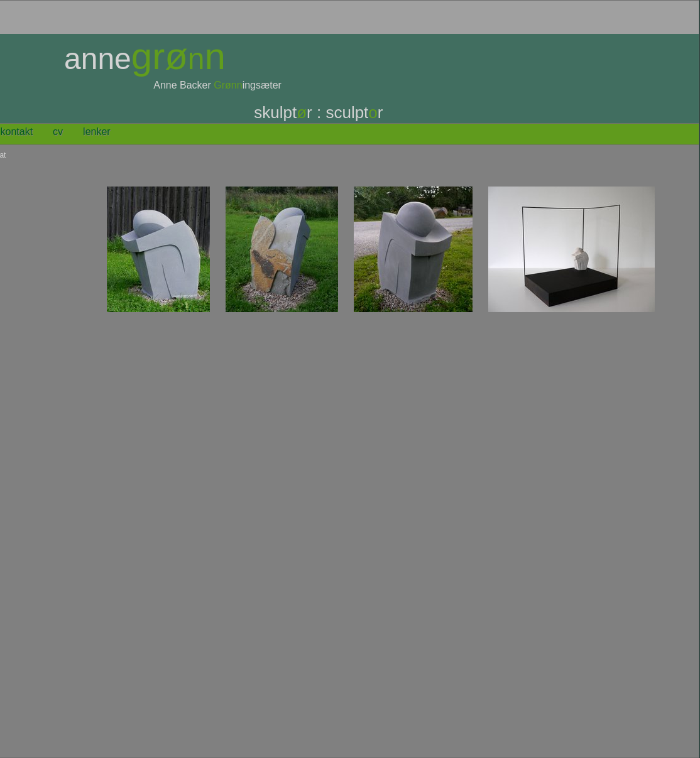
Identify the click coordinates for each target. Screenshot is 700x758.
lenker (97, 132)
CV (58, 132)
